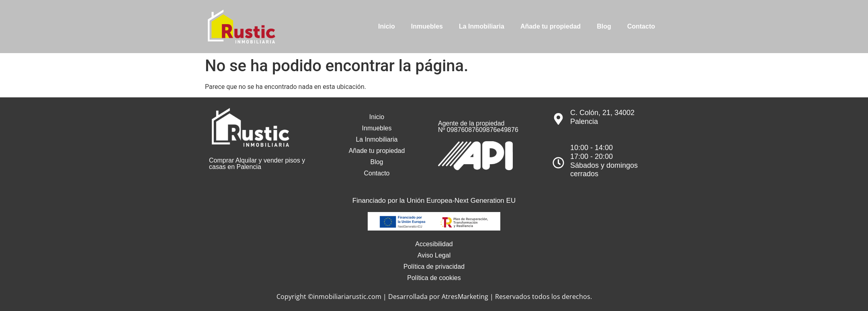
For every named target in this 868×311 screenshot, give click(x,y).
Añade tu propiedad (551, 26)
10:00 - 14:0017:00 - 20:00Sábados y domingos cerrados (604, 161)
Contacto (641, 26)
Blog (604, 26)
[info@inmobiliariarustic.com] (596, 47)
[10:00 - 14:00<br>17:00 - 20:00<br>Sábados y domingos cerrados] (558, 163)
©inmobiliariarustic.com (345, 297)
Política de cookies (434, 278)
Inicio (387, 26)
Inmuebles (427, 26)
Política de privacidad (434, 267)
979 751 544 (724, 46)
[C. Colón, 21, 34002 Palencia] (558, 119)
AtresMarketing (465, 297)
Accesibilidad (434, 244)
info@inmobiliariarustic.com (645, 46)
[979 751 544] (696, 47)
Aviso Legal (434, 255)
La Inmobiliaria (482, 26)
